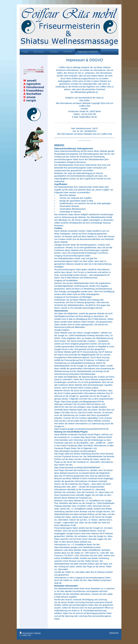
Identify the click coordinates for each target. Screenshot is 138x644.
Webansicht (114, 633)
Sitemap (38, 633)
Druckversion (27, 633)
